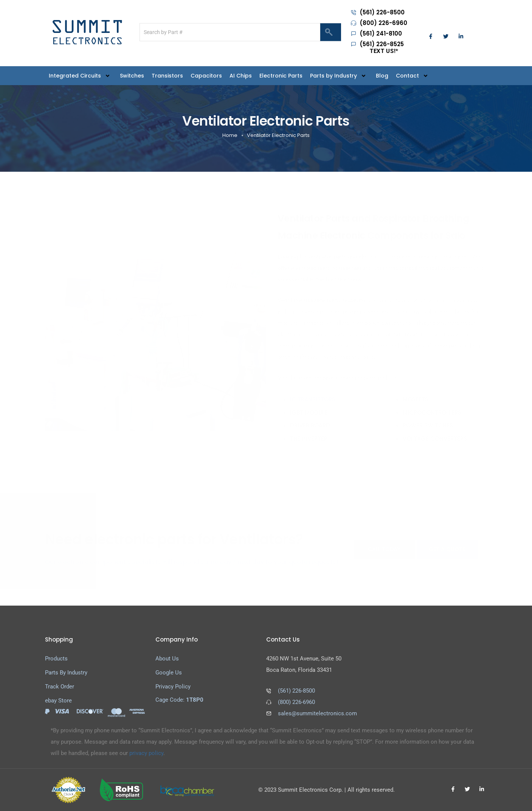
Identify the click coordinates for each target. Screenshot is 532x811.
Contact (413, 75)
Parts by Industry (339, 75)
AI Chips (241, 76)
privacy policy (146, 753)
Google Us (169, 673)
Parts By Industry (66, 673)
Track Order (60, 687)
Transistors (167, 76)
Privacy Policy (173, 687)
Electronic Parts (281, 76)
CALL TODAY (384, 549)
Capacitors (206, 76)
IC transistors (313, 399)
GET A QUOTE (447, 549)
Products (56, 659)
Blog (382, 76)
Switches (132, 76)
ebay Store (58, 701)
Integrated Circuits (81, 75)
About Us (167, 659)
